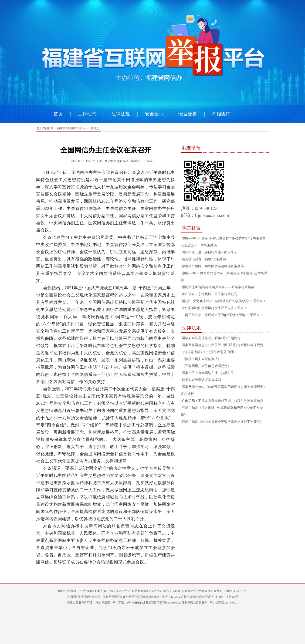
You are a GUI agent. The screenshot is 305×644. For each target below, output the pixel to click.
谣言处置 (188, 114)
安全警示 (154, 114)
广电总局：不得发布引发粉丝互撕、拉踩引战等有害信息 (223, 401)
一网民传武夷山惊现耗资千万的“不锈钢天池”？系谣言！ (222, 315)
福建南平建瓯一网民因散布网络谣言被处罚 (213, 266)
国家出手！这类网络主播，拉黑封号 (208, 373)
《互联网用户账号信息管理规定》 (206, 366)
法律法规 (121, 114)
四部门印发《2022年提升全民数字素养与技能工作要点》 (223, 422)
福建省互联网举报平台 (71, 128)
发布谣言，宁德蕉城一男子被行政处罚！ (211, 294)
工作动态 (87, 114)
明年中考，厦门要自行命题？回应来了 (210, 252)
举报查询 (221, 114)
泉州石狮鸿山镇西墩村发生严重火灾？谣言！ (214, 308)
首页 (58, 114)
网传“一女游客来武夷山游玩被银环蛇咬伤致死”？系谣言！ (224, 301)
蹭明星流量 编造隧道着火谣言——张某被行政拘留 (218, 287)
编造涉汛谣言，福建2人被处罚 (204, 259)
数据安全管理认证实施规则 (201, 380)
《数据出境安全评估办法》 (201, 359)
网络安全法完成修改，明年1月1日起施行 (211, 338)
